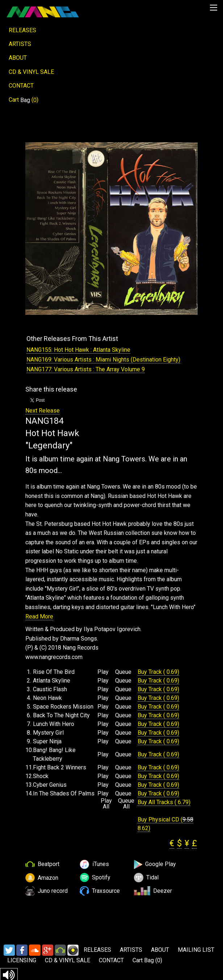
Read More (39, 616)
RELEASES (22, 30)
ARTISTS (20, 44)
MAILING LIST (196, 950)
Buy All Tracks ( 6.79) (164, 802)
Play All (106, 804)
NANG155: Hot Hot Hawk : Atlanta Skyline (78, 350)
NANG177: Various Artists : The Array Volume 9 (86, 369)
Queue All (126, 804)
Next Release (43, 411)
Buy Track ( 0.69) (158, 672)
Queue (123, 672)
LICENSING (22, 960)
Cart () (24, 100)
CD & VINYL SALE (31, 72)
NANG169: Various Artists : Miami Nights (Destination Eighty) (103, 360)
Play (103, 672)
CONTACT (21, 86)
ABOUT (18, 58)
